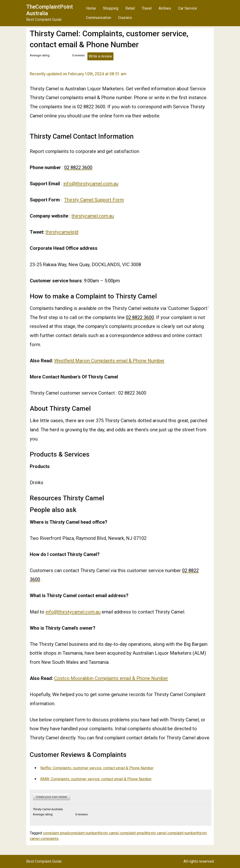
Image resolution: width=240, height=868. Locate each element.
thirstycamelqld (62, 232)
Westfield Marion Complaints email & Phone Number (109, 361)
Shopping (111, 8)
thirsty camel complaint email (122, 833)
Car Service (187, 8)
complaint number (83, 833)
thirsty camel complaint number (171, 833)
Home (91, 8)
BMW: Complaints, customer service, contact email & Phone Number (96, 779)
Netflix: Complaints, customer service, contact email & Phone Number (97, 768)
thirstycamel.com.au (93, 216)
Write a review (100, 56)
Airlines (165, 8)
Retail (130, 8)
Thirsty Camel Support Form (94, 200)
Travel (147, 8)
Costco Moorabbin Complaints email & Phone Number (111, 678)
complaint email (56, 833)
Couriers (125, 18)
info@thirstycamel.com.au (91, 184)
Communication (99, 18)
